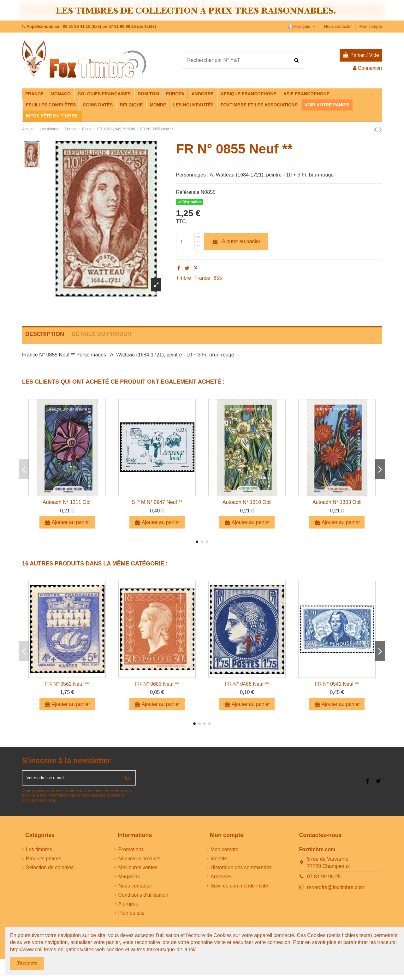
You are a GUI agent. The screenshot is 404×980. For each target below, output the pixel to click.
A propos (128, 907)
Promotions (131, 853)
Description (45, 334)
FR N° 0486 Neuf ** (247, 684)
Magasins (129, 880)
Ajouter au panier (236, 241)
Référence (188, 192)
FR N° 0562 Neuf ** (67, 684)
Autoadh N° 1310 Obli (247, 502)
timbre (184, 278)
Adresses (221, 880)
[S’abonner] (128, 780)
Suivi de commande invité (239, 889)
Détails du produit (102, 334)
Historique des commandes (241, 871)
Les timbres (39, 853)
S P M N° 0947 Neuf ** (157, 502)
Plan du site (132, 916)
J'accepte (27, 963)
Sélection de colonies (50, 871)
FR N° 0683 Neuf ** (157, 684)
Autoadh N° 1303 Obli (337, 502)
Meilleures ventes (138, 871)
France (202, 278)
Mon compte (371, 26)
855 (218, 278)
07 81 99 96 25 (324, 880)
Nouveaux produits (139, 862)
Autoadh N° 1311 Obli (67, 502)
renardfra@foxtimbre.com (336, 890)
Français (302, 26)
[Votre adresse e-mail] (71, 780)
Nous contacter (339, 26)
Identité (219, 862)
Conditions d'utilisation (143, 898)
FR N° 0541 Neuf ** (337, 684)
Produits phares (44, 862)
